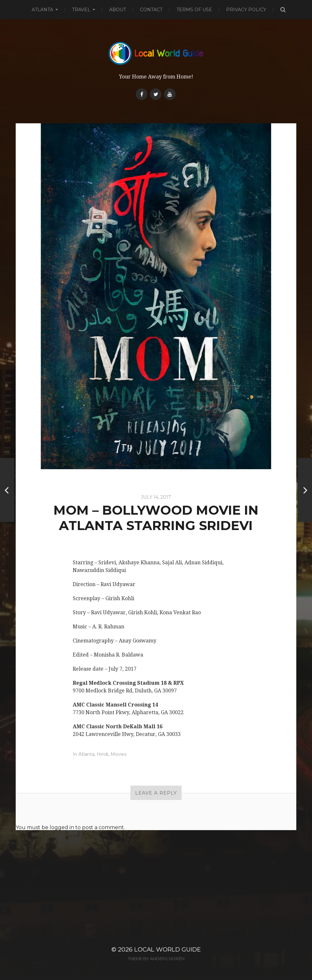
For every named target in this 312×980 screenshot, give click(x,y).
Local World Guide (168, 949)
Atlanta (42, 10)
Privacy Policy (246, 10)
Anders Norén (167, 959)
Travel (81, 10)
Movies (119, 754)
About (118, 10)
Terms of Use (194, 10)
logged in (62, 827)
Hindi (103, 754)
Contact (151, 10)
